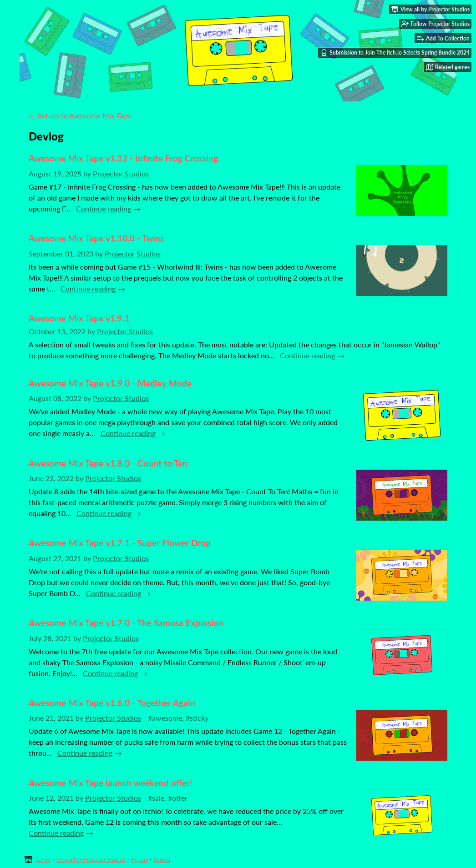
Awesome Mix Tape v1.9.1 (79, 318)
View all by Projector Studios (91, 860)
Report (139, 860)
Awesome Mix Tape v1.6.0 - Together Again (112, 703)
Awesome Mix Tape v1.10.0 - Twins (96, 238)
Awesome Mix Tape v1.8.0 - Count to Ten (108, 463)
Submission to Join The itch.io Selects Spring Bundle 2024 (395, 53)
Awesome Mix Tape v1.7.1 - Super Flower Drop (120, 543)
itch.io (43, 860)
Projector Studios (121, 173)
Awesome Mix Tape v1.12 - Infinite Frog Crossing (123, 158)
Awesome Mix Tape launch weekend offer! (110, 783)
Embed (162, 860)
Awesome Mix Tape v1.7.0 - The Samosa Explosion (126, 623)
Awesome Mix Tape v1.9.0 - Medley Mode (110, 383)
